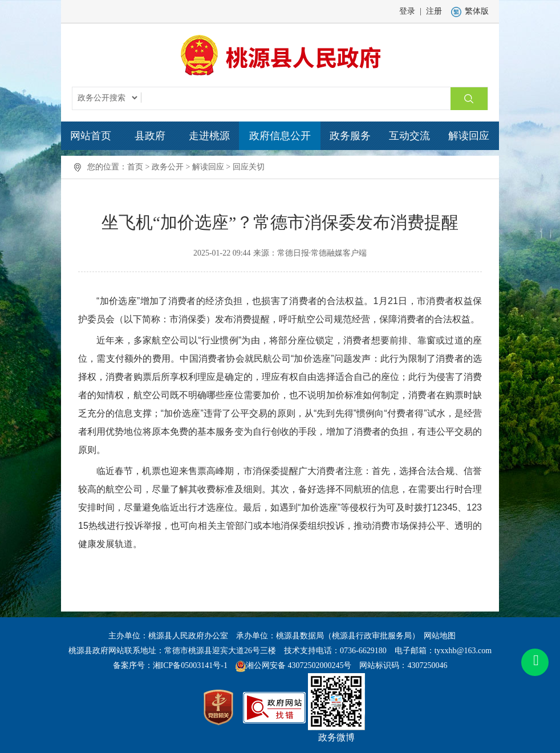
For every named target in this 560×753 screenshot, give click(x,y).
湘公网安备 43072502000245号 (299, 665)
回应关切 (249, 167)
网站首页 (91, 136)
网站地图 (440, 636)
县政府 (150, 136)
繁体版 (470, 11)
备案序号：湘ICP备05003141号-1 (170, 665)
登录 (407, 11)
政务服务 (350, 136)
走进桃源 (209, 136)
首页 (135, 167)
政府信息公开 (280, 136)
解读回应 (469, 136)
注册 (434, 11)
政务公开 (168, 167)
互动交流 (409, 136)
